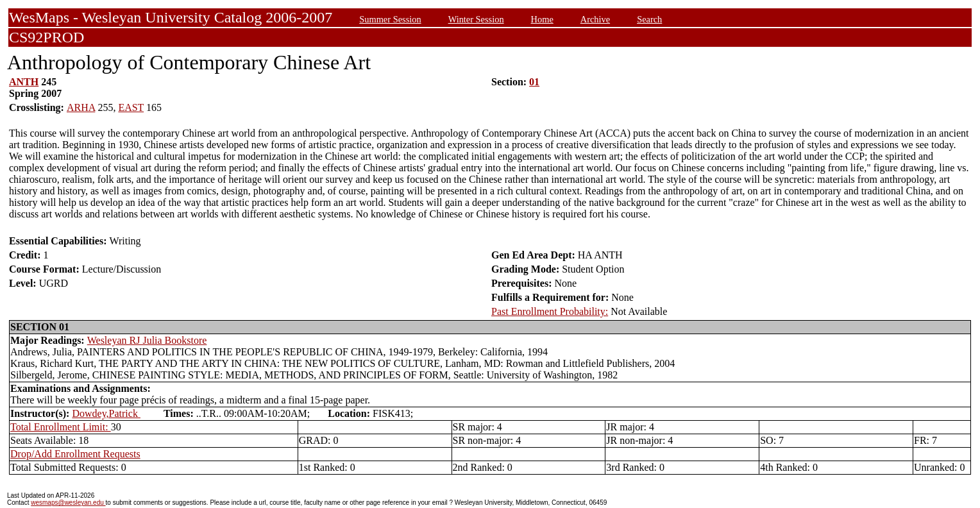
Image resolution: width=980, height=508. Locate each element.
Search (649, 19)
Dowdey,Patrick (106, 413)
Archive (595, 19)
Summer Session (390, 19)
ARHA (81, 107)
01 (534, 82)
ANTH (24, 82)
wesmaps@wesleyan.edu (68, 503)
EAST (131, 107)
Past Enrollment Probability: (550, 311)
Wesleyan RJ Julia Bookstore (147, 340)
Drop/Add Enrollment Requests (75, 454)
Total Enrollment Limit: (61, 427)
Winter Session (476, 19)
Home (542, 19)
